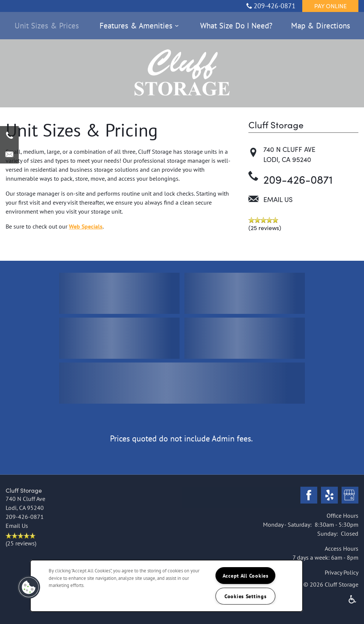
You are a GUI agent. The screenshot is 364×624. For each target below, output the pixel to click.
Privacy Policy (342, 572)
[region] (166, 586)
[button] (330, 5)
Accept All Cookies (246, 576)
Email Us (278, 199)
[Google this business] (350, 495)
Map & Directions (321, 25)
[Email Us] (9, 154)
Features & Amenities (136, 25)
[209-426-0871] (9, 135)
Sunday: (328, 533)
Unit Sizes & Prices (47, 25)
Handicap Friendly (353, 599)
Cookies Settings (246, 596)
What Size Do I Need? (236, 25)
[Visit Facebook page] (309, 495)
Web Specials (86, 226)
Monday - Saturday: (287, 524)
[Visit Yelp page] (329, 495)
